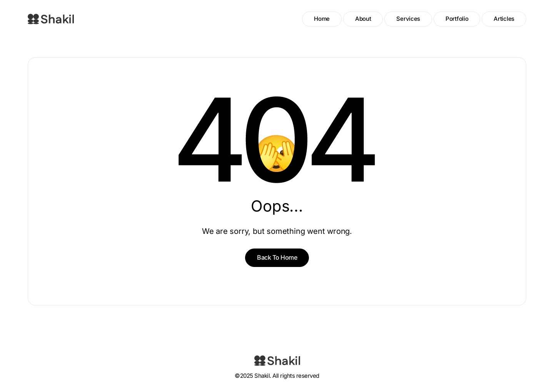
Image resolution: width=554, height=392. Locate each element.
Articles (504, 19)
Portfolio (457, 19)
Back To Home (277, 257)
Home (322, 19)
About (363, 19)
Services (408, 19)
